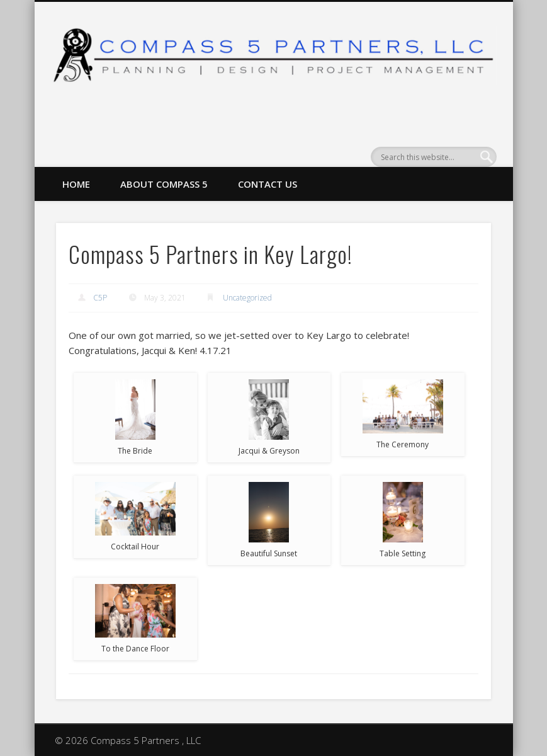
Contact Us (268, 184)
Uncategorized (247, 298)
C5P (100, 298)
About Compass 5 (164, 184)
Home (76, 184)
